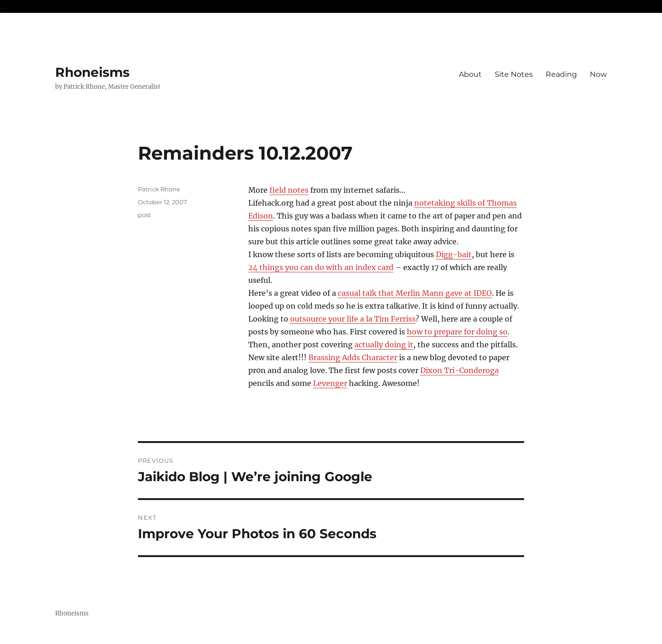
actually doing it (384, 345)
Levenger (330, 383)
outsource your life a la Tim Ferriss (353, 319)
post (144, 215)
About (470, 74)
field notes (289, 190)
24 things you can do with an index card (321, 267)
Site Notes (514, 74)
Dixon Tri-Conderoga (459, 370)
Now (598, 74)
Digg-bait (454, 254)
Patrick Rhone (159, 189)
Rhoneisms (92, 72)
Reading (561, 74)
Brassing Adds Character (353, 357)
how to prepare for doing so (457, 332)
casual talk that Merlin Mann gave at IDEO (415, 293)
